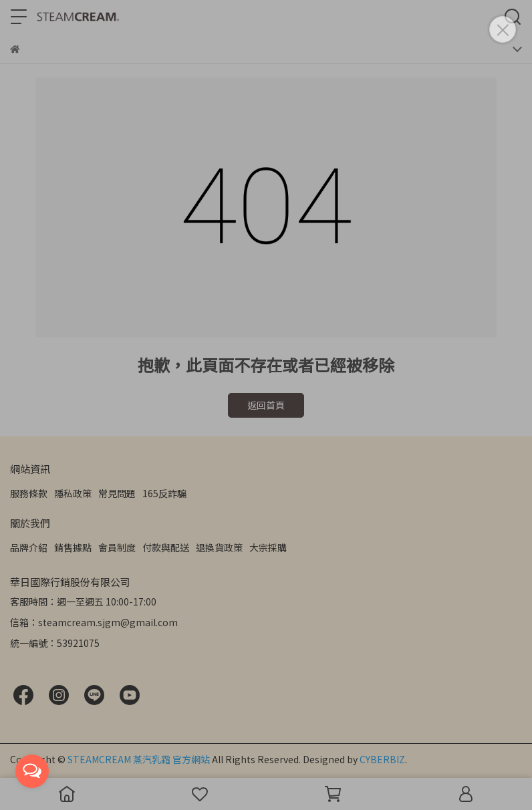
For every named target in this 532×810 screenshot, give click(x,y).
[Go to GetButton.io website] (32, 797)
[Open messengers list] (32, 771)
